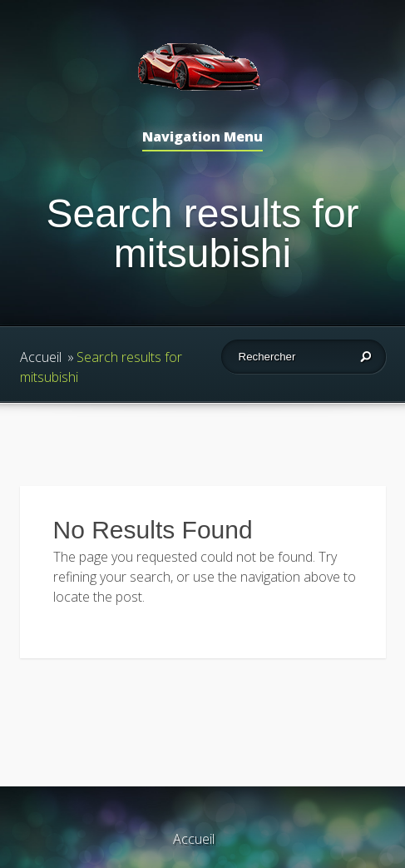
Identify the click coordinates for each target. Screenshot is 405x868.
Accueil (41, 357)
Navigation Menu (202, 138)
